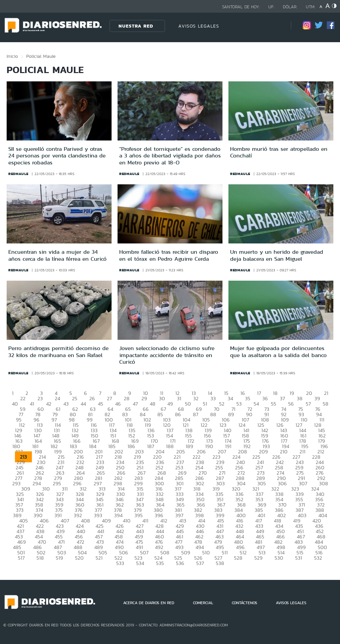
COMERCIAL (203, 603)
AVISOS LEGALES (199, 26)
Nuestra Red (136, 26)
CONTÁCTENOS (245, 603)
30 (162, 398)
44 (83, 404)
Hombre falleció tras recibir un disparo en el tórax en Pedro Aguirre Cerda (169, 255)
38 (300, 398)
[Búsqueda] (276, 26)
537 (200, 563)
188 (170, 446)
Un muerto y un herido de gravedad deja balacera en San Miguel (277, 255)
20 (309, 393)
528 (238, 558)
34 (230, 398)
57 (308, 404)
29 (144, 398)
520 (79, 558)
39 (317, 398)
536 (180, 563)
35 (248, 398)
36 (265, 398)
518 (40, 558)
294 (37, 483)
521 (99, 558)
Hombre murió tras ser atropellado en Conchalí (279, 152)
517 (21, 558)
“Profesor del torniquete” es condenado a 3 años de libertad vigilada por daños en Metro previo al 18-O (170, 156)
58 (326, 404)
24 (57, 398)
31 (179, 398)
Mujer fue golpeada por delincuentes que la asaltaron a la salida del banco (278, 351)
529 (258, 558)
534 (140, 563)
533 (120, 563)
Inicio (12, 56)
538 (220, 563)
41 (32, 404)
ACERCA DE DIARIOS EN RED (149, 603)
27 (109, 398)
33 (213, 398)
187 (151, 446)
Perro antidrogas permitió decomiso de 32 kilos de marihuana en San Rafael (58, 351)
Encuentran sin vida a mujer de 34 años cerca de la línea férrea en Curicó (57, 255)
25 (75, 398)
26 (92, 398)
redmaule (18, 174)
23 (40, 398)
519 (59, 558)
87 (196, 414)
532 (318, 558)
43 (66, 404)
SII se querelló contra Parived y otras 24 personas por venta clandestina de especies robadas (57, 156)
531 (299, 558)
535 (160, 563)
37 (282, 398)
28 (127, 398)
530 (279, 558)
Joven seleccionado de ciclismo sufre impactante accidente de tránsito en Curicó (167, 355)
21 (326, 393)
